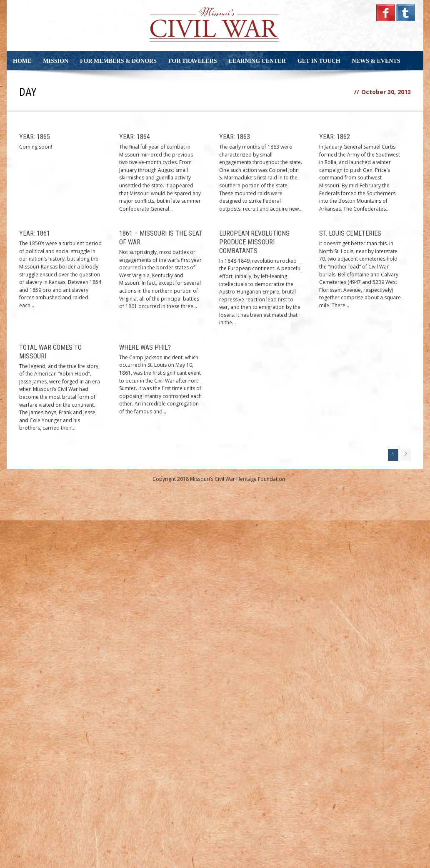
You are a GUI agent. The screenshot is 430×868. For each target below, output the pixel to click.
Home (22, 61)
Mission (56, 61)
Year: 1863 (235, 137)
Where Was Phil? (145, 347)
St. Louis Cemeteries (350, 233)
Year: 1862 (335, 137)
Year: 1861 (35, 233)
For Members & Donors (118, 61)
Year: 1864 (135, 137)
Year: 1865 (35, 137)
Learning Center (257, 61)
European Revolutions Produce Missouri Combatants (254, 242)
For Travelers (193, 61)
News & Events (376, 61)
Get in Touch (319, 61)
